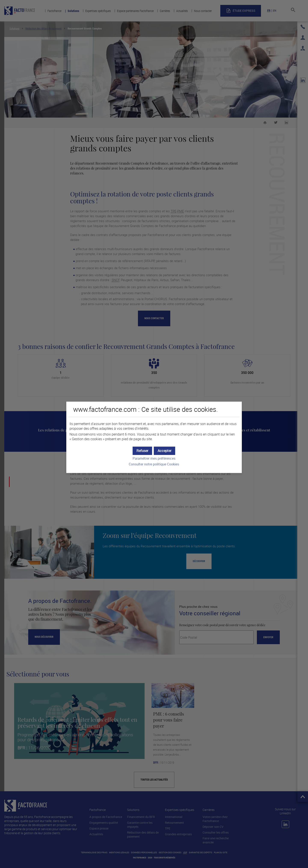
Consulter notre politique (154, 464)
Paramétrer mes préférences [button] (154, 458)
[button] (164, 451)
